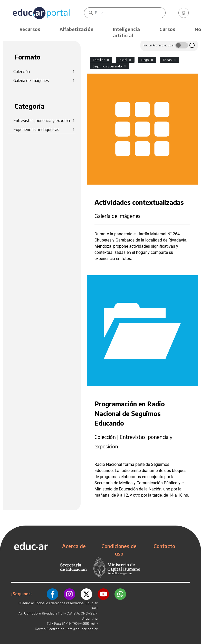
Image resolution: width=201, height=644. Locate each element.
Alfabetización (76, 29)
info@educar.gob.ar (82, 628)
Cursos (167, 29)
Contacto (164, 546)
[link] (184, 13)
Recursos (30, 29)
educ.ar (28, 603)
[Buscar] (130, 13)
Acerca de (74, 546)
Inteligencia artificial (126, 32)
